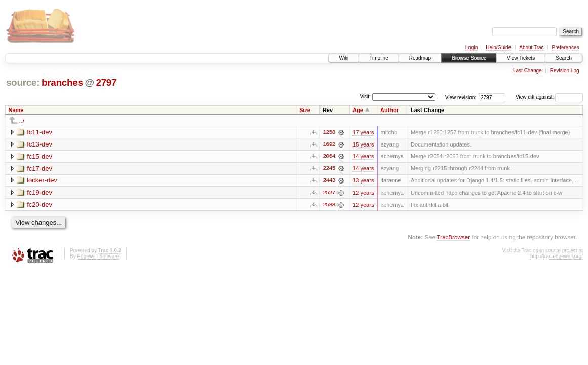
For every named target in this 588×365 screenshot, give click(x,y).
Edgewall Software (98, 257)
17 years (363, 132)
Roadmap (420, 58)
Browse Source (469, 58)
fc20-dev (40, 205)
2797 (106, 82)
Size (305, 110)
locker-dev (42, 181)
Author (389, 110)
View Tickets (521, 58)
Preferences (566, 47)
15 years (363, 144)
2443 (329, 181)
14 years (363, 157)
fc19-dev (40, 193)
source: (23, 82)
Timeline (379, 58)
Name (16, 110)
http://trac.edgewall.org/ (557, 257)
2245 (329, 169)
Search (564, 58)
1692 (329, 144)
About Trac (531, 47)
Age (358, 110)
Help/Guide (498, 47)
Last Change (527, 71)
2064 (329, 157)
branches (62, 82)
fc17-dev (40, 169)
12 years (363, 193)
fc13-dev (40, 144)
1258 (329, 132)
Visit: (365, 97)
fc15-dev (40, 156)
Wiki (344, 58)
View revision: (461, 97)
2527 (329, 193)
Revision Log (565, 71)
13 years (363, 181)
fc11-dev (40, 132)
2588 (329, 205)
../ (22, 120)
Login (472, 47)
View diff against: (549, 97)
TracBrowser (453, 238)
